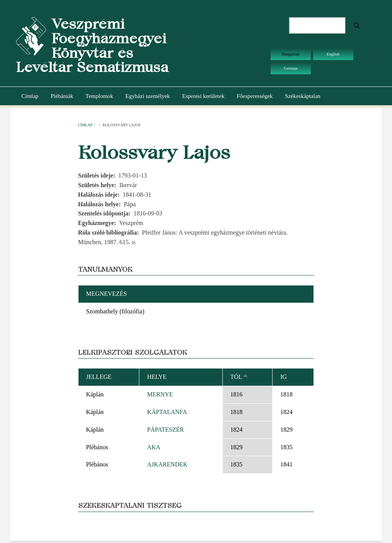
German (290, 68)
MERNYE (160, 394)
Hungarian (291, 54)
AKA (154, 447)
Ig (283, 377)
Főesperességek (255, 96)
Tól (239, 377)
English (333, 54)
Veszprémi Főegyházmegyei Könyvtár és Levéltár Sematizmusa (92, 46)
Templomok (99, 96)
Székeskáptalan (302, 96)
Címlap (30, 96)
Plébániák (62, 96)
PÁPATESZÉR (165, 430)
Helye (157, 377)
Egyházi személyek (148, 96)
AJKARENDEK (167, 464)
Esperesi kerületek (203, 96)
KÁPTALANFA (167, 412)
